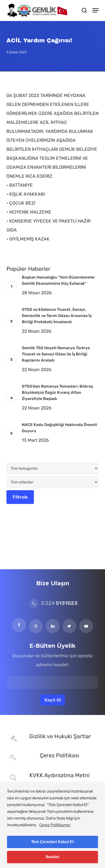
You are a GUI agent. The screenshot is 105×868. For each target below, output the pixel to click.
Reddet (53, 857)
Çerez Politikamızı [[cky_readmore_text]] (55, 825)
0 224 (53, 603)
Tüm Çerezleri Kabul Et (53, 842)
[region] (53, 826)
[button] (95, 10)
